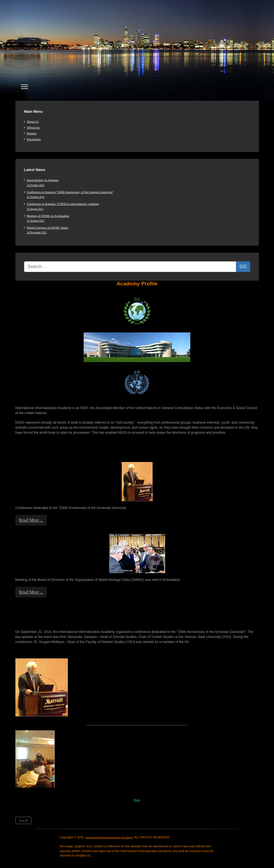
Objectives (33, 127)
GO (243, 267)
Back (137, 800)
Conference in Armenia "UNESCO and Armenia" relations (139, 206)
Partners (32, 133)
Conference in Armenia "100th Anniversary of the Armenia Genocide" (139, 194)
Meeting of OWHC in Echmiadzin (139, 218)
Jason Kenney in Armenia (139, 182)
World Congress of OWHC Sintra (139, 230)
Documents (34, 139)
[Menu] (24, 87)
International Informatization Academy (109, 837)
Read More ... (31, 520)
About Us (33, 121)
